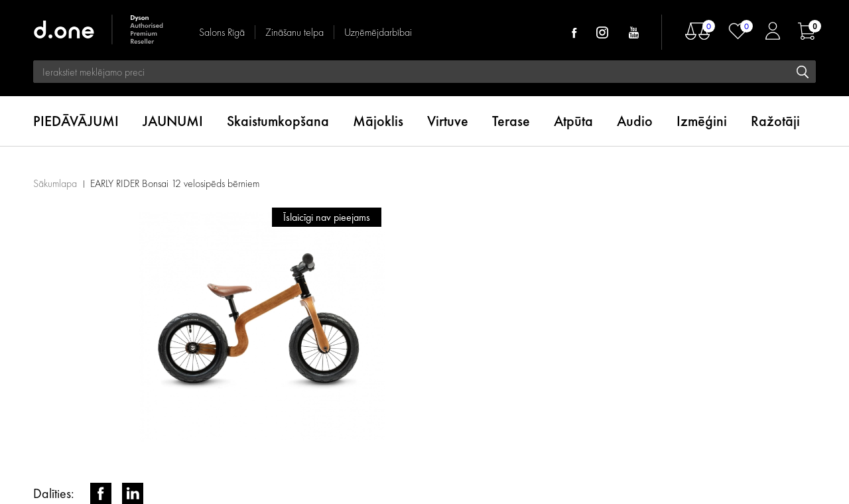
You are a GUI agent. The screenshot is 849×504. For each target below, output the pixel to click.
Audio (635, 121)
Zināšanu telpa (294, 32)
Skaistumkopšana (278, 121)
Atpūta (573, 121)
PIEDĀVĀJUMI (76, 121)
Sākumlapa (55, 183)
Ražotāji (775, 121)
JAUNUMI (173, 121)
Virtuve (448, 121)
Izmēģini (702, 121)
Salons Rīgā (222, 32)
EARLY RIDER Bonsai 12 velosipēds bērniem (175, 183)
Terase (511, 121)
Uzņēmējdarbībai (378, 32)
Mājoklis (378, 121)
